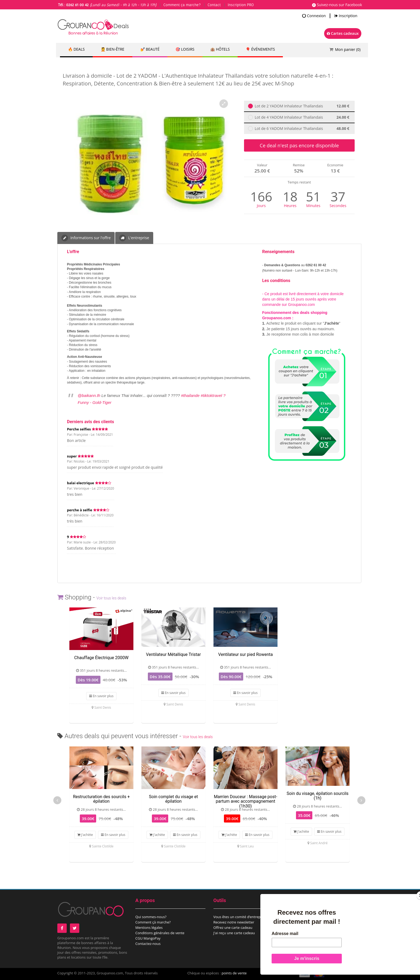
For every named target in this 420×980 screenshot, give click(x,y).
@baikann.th (89, 395)
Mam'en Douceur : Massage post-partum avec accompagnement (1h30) (245, 801)
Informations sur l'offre (86, 238)
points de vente (234, 973)
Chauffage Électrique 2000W (101, 658)
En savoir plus (101, 696)
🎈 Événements (261, 49)
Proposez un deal (305, 917)
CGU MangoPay (148, 938)
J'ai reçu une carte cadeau (234, 933)
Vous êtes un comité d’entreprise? (241, 917)
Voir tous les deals (111, 598)
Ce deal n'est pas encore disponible (299, 145)
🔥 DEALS (76, 49)
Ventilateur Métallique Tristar (173, 654)
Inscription (346, 16)
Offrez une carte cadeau (233, 928)
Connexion (314, 16)
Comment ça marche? (182, 5)
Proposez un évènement (311, 922)
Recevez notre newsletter (234, 922)
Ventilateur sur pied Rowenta (246, 654)
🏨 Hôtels (220, 49)
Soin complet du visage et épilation (173, 799)
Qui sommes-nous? (151, 917)
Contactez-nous (148, 944)
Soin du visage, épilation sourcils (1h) (318, 796)
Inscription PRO (241, 5)
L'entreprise (134, 238)
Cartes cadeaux (343, 33)
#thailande (190, 395)
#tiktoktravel (211, 395)
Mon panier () (348, 49)
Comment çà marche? (153, 922)
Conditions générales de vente (160, 933)
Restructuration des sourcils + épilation (101, 799)
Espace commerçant (308, 928)
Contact (214, 5)
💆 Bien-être (112, 49)
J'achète (85, 835)
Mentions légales (149, 928)
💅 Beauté (150, 49)
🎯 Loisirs (185, 49)
